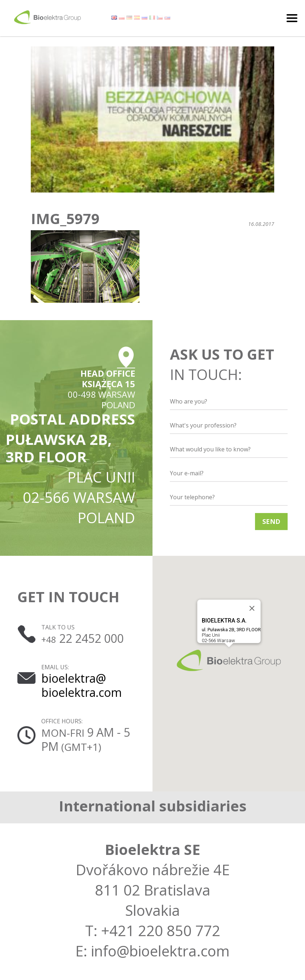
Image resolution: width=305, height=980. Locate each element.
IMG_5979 (65, 219)
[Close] (252, 608)
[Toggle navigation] (292, 18)
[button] (229, 660)
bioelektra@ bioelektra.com (82, 685)
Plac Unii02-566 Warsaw (231, 630)
